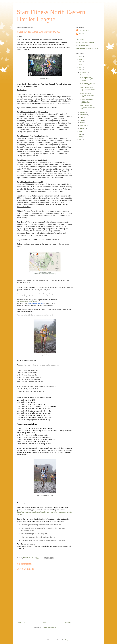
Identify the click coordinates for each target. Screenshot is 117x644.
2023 (80, 65)
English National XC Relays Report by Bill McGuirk (87, 95)
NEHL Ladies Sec (84, 30)
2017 (80, 139)
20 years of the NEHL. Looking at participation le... (87, 101)
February (83, 125)
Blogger (67, 640)
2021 (80, 70)
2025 (80, 59)
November (84, 75)
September (84, 115)
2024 (80, 62)
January (83, 128)
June (82, 117)
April (82, 120)
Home (45, 622)
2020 (80, 131)
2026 (80, 57)
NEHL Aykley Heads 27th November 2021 (88, 84)
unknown (81, 34)
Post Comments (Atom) (49, 627)
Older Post (68, 622)
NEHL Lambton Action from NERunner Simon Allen (88, 89)
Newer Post (22, 622)
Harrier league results (83, 45)
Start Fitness (80, 39)
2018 (80, 137)
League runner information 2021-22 (87, 48)
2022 (80, 67)
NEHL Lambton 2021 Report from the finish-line (87, 107)
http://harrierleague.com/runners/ (27, 302)
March (82, 123)
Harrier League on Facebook (85, 42)
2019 (80, 134)
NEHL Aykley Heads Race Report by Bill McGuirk (87, 79)
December (84, 72)
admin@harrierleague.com (36, 304)
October (83, 112)
